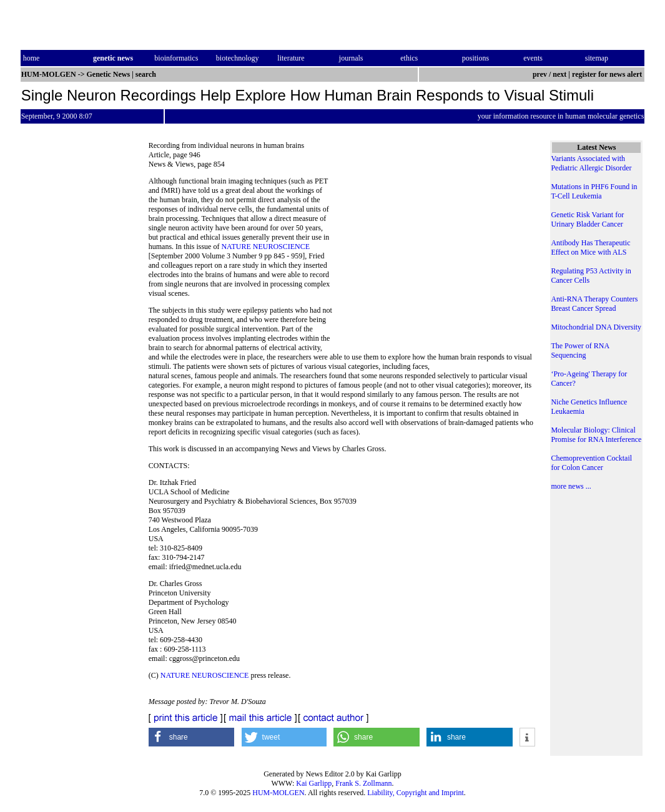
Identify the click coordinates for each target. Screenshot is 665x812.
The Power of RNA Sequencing (580, 350)
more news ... (571, 486)
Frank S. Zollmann (363, 783)
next (559, 74)
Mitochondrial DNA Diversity (596, 327)
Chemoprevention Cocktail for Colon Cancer (591, 463)
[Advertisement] (434, 262)
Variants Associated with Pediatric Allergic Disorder (591, 163)
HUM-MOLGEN (278, 793)
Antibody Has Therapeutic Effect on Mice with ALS (590, 247)
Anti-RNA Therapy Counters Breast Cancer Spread (594, 304)
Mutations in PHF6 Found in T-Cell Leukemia (594, 191)
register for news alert (608, 74)
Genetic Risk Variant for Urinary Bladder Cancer (587, 219)
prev (540, 74)
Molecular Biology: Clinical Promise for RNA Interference (596, 435)
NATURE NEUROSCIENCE (265, 247)
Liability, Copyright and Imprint (416, 793)
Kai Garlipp (314, 783)
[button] (192, 737)
